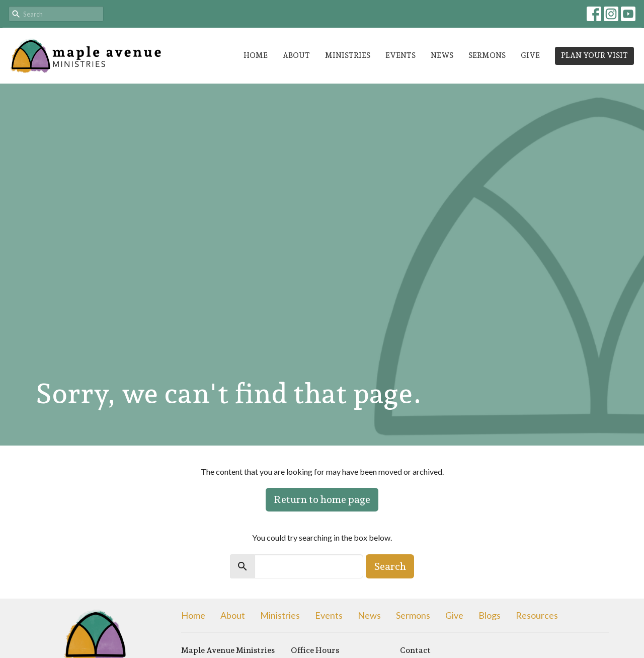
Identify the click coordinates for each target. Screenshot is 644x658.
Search (390, 566)
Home (256, 55)
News (442, 55)
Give (530, 55)
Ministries (348, 55)
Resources (537, 615)
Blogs (490, 615)
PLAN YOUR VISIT (594, 55)
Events (400, 55)
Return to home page (322, 499)
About (296, 55)
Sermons (487, 55)
